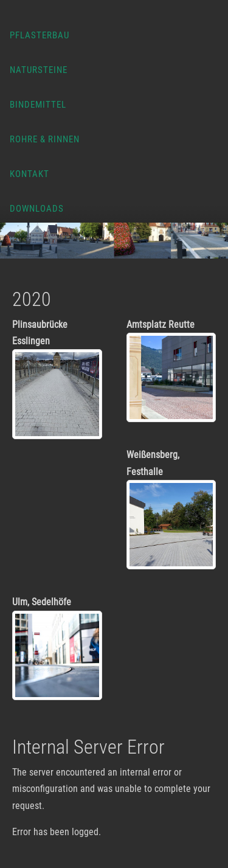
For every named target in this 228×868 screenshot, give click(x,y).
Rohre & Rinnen (45, 139)
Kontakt (29, 174)
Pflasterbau (40, 35)
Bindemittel (38, 105)
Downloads (37, 209)
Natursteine (39, 70)
